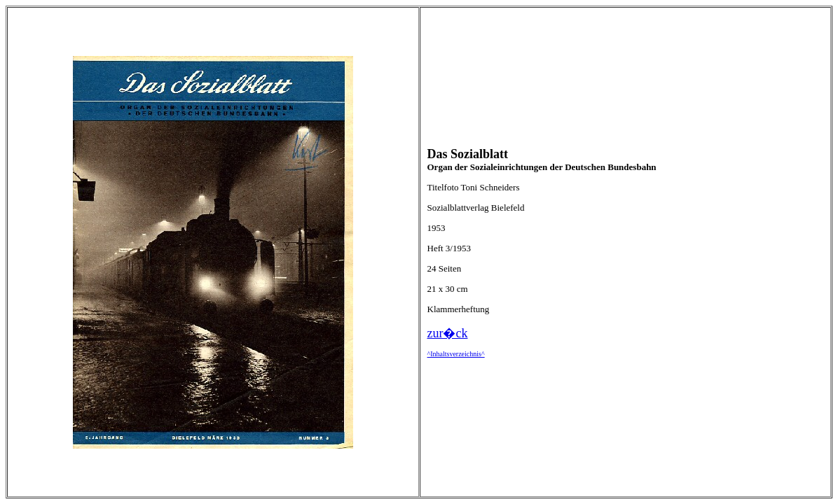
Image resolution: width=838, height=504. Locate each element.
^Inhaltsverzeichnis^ (456, 354)
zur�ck (448, 333)
